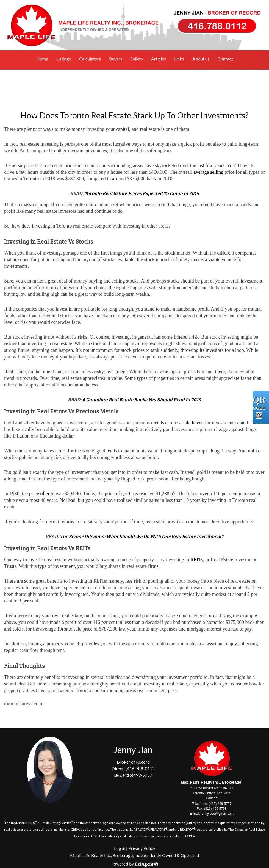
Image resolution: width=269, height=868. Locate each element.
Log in (120, 848)
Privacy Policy (142, 848)
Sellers (137, 59)
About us (201, 59)
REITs (197, 560)
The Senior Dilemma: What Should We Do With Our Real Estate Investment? (142, 536)
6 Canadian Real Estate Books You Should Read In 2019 (142, 399)
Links (179, 59)
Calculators (90, 59)
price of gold (42, 494)
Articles (159, 59)
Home (42, 59)
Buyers (116, 59)
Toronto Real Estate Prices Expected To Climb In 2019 (142, 193)
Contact (225, 59)
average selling (209, 172)
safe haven (193, 423)
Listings (64, 59)
